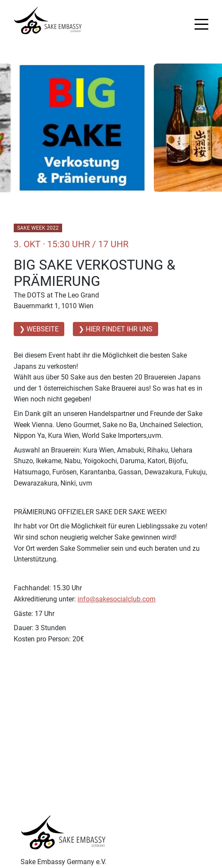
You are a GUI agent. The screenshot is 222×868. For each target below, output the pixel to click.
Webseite (43, 329)
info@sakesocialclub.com (117, 599)
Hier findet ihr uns (119, 329)
